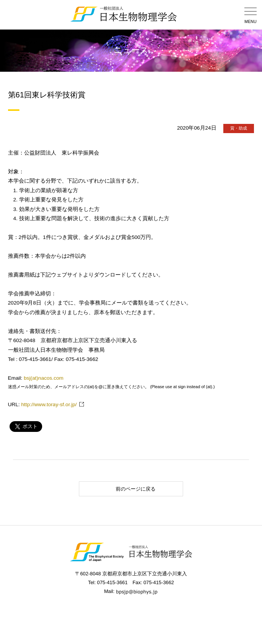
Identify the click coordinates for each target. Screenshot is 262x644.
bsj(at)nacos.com (44, 378)
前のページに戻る (119, 489)
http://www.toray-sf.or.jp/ (49, 404)
